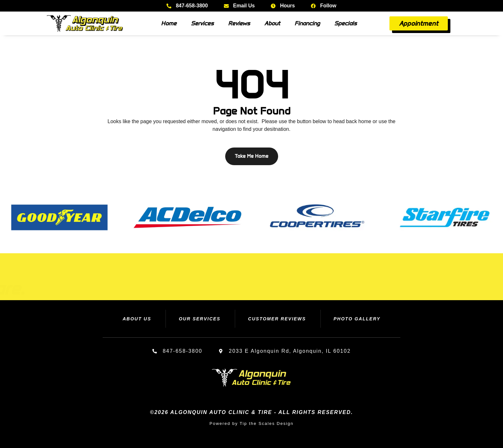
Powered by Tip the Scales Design (251, 423)
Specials (345, 23)
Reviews (239, 23)
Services (202, 23)
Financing (307, 23)
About (272, 23)
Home (169, 23)
